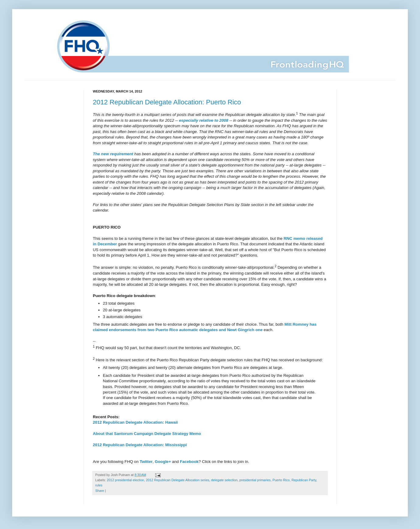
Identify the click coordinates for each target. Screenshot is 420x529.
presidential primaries (255, 480)
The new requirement (113, 154)
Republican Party (304, 480)
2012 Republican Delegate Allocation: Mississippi (140, 445)
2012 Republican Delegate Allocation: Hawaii (135, 422)
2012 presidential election (125, 480)
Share (100, 491)
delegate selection (224, 480)
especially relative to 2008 (204, 120)
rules (99, 485)
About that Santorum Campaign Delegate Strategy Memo (147, 434)
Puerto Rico (281, 480)
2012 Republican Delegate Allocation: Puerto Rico (167, 102)
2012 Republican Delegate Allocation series (177, 480)
